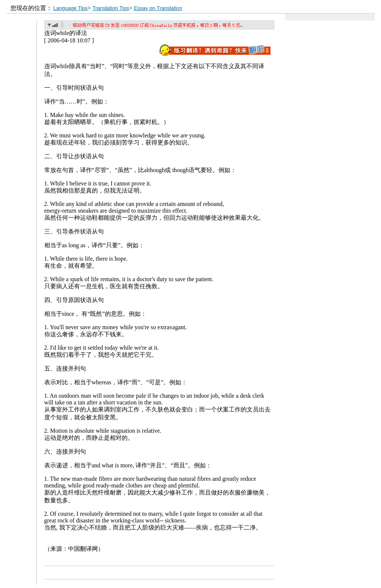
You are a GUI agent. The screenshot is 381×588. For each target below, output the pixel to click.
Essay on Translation (158, 8)
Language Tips (71, 8)
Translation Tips (111, 8)
